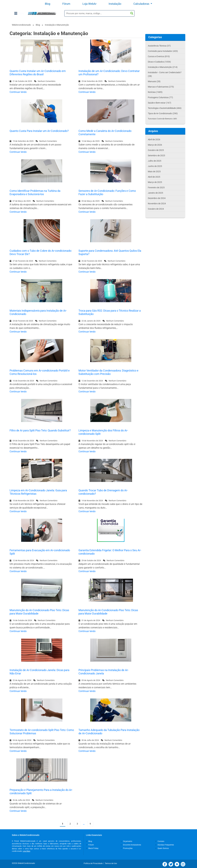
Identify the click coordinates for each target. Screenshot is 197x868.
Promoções (127, 848)
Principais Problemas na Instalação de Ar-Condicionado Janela (104, 672)
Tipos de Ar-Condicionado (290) (163, 113)
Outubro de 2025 (156, 150)
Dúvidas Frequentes (165, 845)
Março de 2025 (155, 182)
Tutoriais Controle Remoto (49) (162, 119)
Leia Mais (27, 851)
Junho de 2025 (155, 166)
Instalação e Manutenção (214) (163, 67)
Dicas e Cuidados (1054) (159, 62)
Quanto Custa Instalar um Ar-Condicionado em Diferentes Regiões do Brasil (38, 73)
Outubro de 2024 (156, 209)
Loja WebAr (89, 4)
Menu (19, 13)
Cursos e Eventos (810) (159, 56)
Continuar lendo (18, 92)
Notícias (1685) (155, 92)
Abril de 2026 (154, 139)
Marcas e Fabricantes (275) (161, 87)
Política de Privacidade (94, 863)
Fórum (66, 4)
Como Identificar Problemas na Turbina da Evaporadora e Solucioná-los (35, 192)
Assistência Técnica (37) (159, 46)
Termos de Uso (111, 863)
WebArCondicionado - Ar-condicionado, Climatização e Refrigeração (42, 13)
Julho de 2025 (155, 161)
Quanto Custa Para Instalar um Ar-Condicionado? (39, 131)
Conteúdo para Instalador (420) (163, 51)
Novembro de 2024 (157, 204)
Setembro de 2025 (156, 155)
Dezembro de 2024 (157, 198)
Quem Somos (162, 848)
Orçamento (127, 841)
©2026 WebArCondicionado (23, 863)
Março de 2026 (155, 145)
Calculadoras (142, 4)
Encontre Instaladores (131, 845)
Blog (48, 4)
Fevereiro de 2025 (156, 188)
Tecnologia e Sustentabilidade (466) (165, 108)
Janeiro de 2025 (155, 193)
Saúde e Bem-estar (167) (160, 103)
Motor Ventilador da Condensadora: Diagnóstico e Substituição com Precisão (108, 372)
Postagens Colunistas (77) (160, 97)
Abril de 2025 (154, 177)
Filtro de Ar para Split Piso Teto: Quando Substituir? (40, 430)
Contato (160, 841)
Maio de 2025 (154, 171)
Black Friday (92, 848)
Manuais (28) (154, 81)
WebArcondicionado (21, 25)
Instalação (115, 4)
